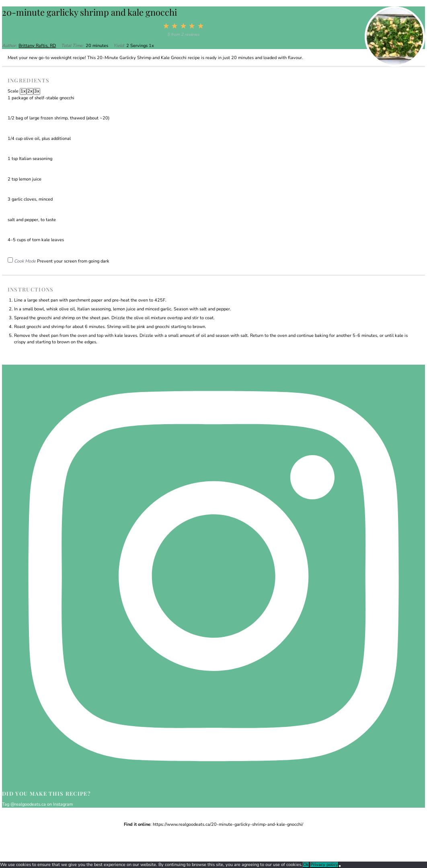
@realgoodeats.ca (28, 804)
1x (23, 91)
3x (37, 91)
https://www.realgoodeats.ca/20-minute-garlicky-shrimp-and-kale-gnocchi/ (228, 824)
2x (30, 91)
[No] (340, 866)
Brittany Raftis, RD (37, 46)
